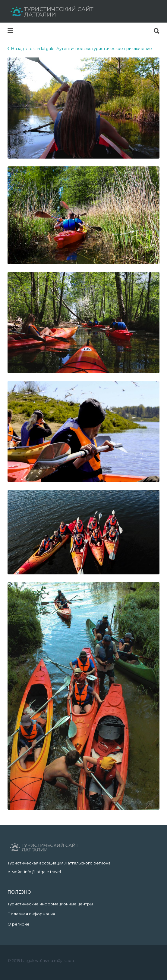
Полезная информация (31, 914)
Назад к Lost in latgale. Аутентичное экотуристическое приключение (82, 48)
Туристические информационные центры (50, 904)
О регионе (19, 924)
